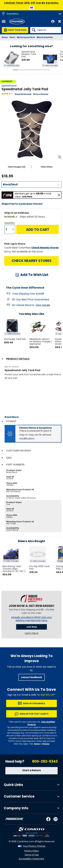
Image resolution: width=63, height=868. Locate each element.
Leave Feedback (32, 677)
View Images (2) (17, 167)
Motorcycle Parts (26, 37)
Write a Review (41, 94)
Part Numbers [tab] (15, 465)
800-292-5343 (45, 761)
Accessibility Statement (31, 859)
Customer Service (19, 796)
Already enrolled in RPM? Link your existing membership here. (31, 619)
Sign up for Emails (34, 703)
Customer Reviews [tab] (18, 451)
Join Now (32, 627)
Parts (12, 37)
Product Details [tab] (18, 359)
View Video (47, 167)
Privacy (46, 744)
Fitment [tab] (11, 421)
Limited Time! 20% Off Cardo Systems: (31, 3)
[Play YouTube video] (33, 398)
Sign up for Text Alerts (34, 714)
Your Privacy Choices (34, 846)
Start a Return (32, 770)
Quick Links (13, 785)
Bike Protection (45, 37)
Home (5, 37)
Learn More (32, 633)
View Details (43, 305)
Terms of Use (32, 855)
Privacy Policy (31, 851)
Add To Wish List (34, 275)
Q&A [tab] (9, 458)
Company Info (16, 808)
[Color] (31, 185)
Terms (37, 744)
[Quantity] (10, 229)
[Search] (46, 30)
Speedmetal (9, 86)
